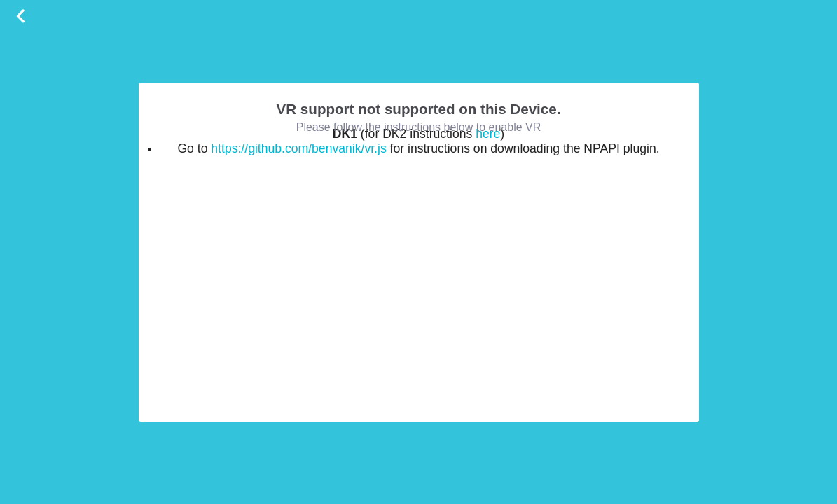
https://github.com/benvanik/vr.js (298, 148)
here (488, 134)
